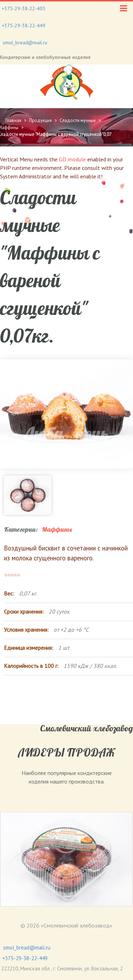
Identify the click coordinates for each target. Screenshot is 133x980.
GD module (72, 159)
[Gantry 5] (66, 82)
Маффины (57, 530)
